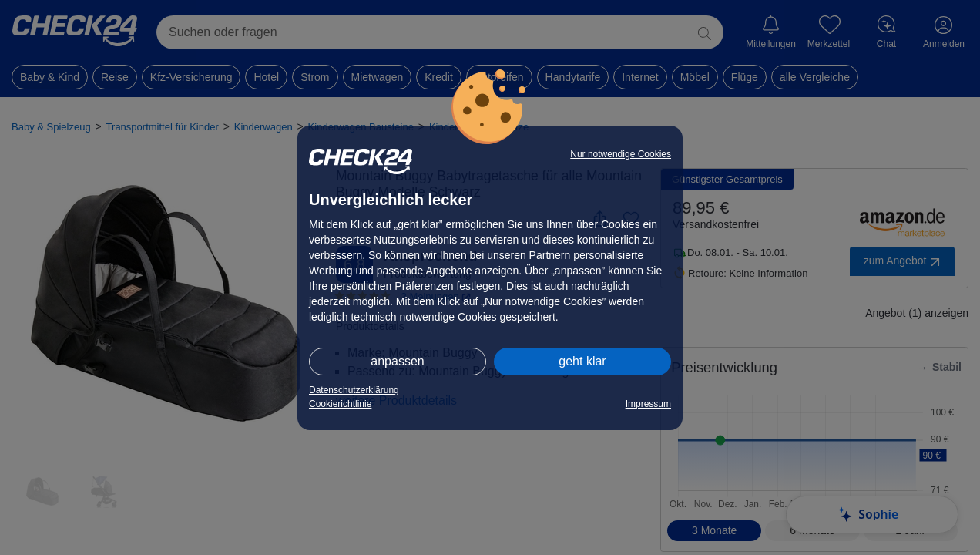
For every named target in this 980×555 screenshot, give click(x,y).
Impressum (648, 404)
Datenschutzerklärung (354, 390)
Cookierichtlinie (340, 404)
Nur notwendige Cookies (621, 154)
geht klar (582, 361)
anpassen (397, 361)
